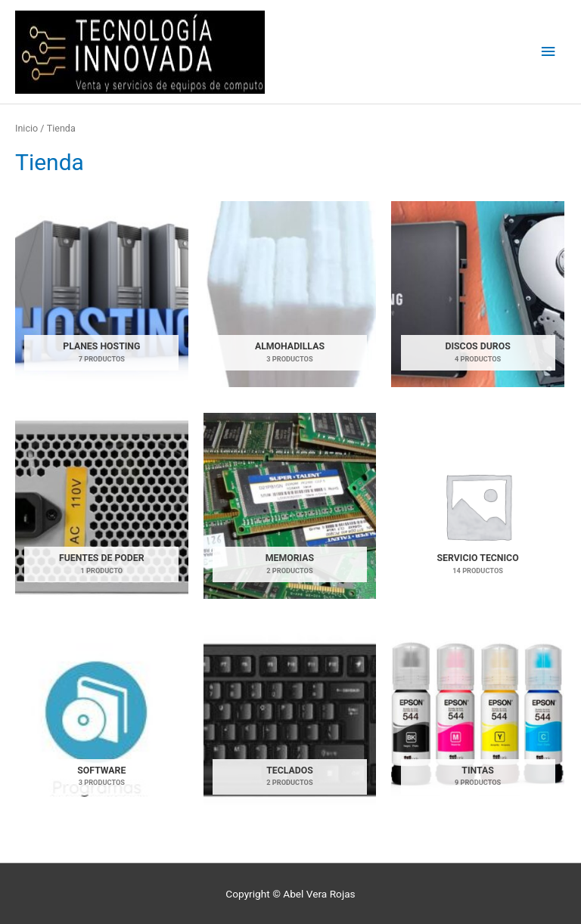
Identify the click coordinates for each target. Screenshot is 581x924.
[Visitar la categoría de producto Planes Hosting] (102, 294)
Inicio (26, 128)
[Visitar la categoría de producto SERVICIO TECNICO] (478, 506)
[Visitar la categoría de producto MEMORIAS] (290, 506)
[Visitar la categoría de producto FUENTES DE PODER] (102, 506)
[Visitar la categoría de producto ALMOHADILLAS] (290, 294)
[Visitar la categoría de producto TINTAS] (478, 718)
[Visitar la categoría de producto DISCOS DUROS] (478, 294)
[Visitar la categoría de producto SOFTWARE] (102, 718)
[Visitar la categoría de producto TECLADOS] (290, 718)
